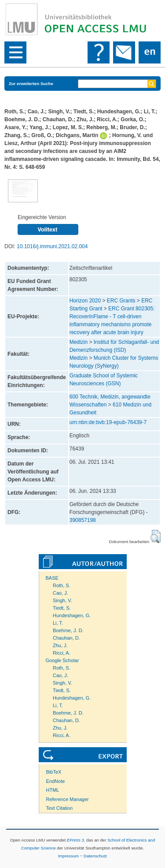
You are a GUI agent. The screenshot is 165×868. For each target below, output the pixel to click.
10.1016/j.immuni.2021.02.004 (52, 246)
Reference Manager (68, 799)
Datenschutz (95, 856)
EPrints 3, (76, 840)
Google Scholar (62, 660)
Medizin (79, 342)
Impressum (68, 856)
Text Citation (60, 808)
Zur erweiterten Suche (31, 84)
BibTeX (54, 772)
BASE (52, 578)
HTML (53, 790)
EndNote (56, 781)
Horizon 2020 (85, 301)
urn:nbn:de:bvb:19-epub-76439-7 (108, 422)
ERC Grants (121, 301)
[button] (156, 536)
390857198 (83, 520)
